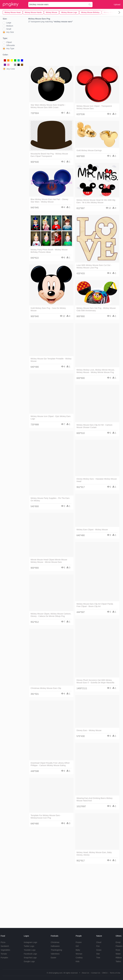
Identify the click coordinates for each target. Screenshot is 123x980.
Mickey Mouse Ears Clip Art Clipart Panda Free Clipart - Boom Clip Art (95, 605)
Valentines (55, 954)
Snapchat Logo (30, 958)
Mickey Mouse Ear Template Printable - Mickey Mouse (51, 360)
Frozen (79, 942)
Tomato (4, 954)
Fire (98, 946)
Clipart (9, 42)
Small (9, 29)
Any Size (10, 32)
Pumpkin (4, 958)
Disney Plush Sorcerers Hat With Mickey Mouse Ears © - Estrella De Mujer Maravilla (95, 681)
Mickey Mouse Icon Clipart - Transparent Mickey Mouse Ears (94, 107)
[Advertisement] (74, 45)
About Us (85, 973)
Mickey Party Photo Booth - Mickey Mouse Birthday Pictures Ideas (49, 251)
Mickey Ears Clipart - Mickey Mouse (92, 530)
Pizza (3, 942)
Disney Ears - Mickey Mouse (89, 730)
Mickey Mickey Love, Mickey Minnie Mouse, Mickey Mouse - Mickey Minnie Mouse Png (96, 371)
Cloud (99, 942)
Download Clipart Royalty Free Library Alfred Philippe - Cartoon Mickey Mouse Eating (50, 764)
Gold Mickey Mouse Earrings (89, 150)
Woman (79, 954)
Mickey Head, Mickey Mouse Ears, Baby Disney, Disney (94, 854)
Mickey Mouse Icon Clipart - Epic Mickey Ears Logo (51, 418)
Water (118, 954)
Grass (99, 950)
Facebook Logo (30, 954)
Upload (117, 4)
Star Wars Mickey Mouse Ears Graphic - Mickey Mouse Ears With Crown (48, 106)
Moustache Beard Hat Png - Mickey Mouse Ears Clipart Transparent (49, 155)
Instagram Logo (30, 942)
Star (98, 954)
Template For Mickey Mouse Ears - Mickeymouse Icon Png (46, 817)
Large (9, 23)
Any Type (10, 49)
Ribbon (119, 958)
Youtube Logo (30, 950)
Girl (77, 946)
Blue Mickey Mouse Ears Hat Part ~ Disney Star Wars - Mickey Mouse (49, 201)
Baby (78, 950)
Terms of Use (115, 973)
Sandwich (5, 946)
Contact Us (96, 973)
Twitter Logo (29, 946)
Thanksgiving (56, 950)
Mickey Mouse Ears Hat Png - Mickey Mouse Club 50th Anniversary (96, 309)
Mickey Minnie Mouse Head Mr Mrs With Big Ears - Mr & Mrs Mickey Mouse (96, 201)
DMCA (105, 973)
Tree (98, 958)
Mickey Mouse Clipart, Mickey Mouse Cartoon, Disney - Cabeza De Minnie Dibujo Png (51, 615)
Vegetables (5, 950)
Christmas (55, 942)
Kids (78, 961)
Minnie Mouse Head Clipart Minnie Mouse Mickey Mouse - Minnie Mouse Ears (49, 561)
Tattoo (118, 961)
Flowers (119, 946)
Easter (53, 958)
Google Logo (29, 961)
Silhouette (11, 45)
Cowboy (79, 958)
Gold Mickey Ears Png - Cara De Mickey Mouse (48, 309)
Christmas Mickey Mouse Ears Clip (46, 688)
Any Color (11, 69)
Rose (118, 950)
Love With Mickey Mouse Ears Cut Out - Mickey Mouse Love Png (94, 266)
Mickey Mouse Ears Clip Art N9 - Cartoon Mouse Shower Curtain (94, 426)
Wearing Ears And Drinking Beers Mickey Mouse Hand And (95, 799)
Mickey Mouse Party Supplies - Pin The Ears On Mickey (50, 499)
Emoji (118, 942)
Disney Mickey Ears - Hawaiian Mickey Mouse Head (97, 480)
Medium (10, 26)
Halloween (55, 946)
